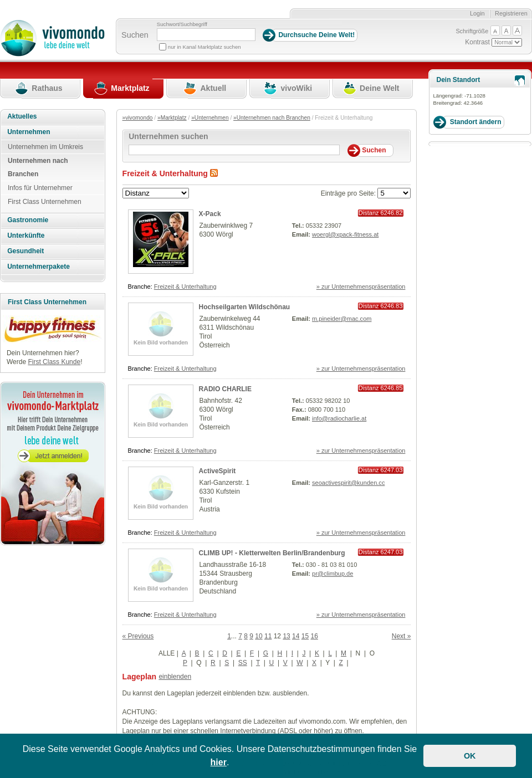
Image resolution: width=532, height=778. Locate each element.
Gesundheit (25, 251)
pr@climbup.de (332, 574)
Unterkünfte (26, 236)
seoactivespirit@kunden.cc (348, 483)
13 (286, 636)
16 (314, 636)
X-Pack (210, 214)
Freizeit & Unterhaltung (185, 286)
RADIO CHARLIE (225, 389)
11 (268, 636)
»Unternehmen (210, 118)
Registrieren (511, 13)
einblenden (175, 677)
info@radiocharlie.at (339, 418)
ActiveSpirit (218, 471)
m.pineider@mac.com (342, 319)
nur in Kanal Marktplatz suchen (204, 47)
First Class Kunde (54, 362)
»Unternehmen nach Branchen (272, 118)
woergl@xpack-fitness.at (345, 234)
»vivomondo (138, 118)
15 (305, 636)
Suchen (135, 35)
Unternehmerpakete (39, 267)
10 (259, 636)
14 (296, 636)
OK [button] (470, 756)
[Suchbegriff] (206, 35)
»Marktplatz (172, 118)
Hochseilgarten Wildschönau (245, 307)
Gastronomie (28, 220)
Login (477, 13)
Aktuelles (22, 116)
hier (219, 762)
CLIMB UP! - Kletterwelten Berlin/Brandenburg (272, 553)
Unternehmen (29, 132)
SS (243, 663)
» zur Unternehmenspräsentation (361, 286)
